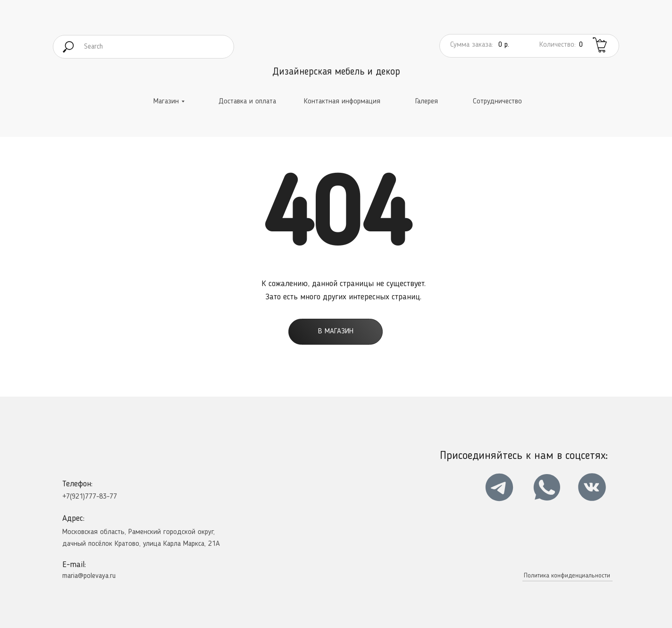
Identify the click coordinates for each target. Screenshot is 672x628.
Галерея (427, 102)
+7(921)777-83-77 (90, 497)
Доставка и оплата (247, 102)
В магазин (336, 331)
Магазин (166, 102)
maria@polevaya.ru (89, 576)
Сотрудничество (497, 102)
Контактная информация (342, 102)
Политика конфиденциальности (567, 576)
